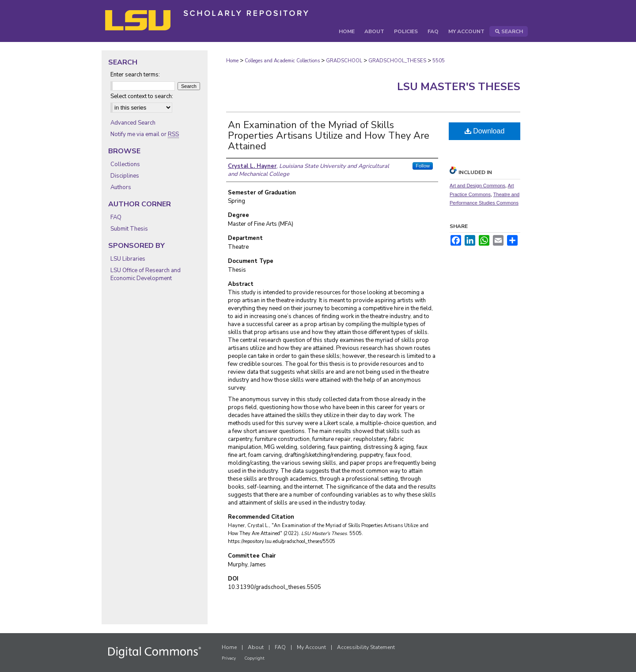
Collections (125, 164)
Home (232, 61)
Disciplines (125, 176)
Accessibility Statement (366, 647)
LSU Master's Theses (459, 87)
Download (485, 131)
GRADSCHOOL (344, 61)
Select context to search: (142, 96)
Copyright (254, 658)
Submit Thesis (129, 229)
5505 (439, 61)
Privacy (229, 658)
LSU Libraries (128, 259)
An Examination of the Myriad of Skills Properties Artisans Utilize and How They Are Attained (329, 136)
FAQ (116, 217)
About (256, 647)
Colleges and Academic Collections (282, 61)
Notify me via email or (145, 134)
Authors (121, 187)
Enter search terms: (135, 75)
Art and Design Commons (477, 186)
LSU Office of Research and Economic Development (146, 274)
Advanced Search (133, 123)
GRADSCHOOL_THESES (397, 61)
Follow (423, 166)
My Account (311, 647)
